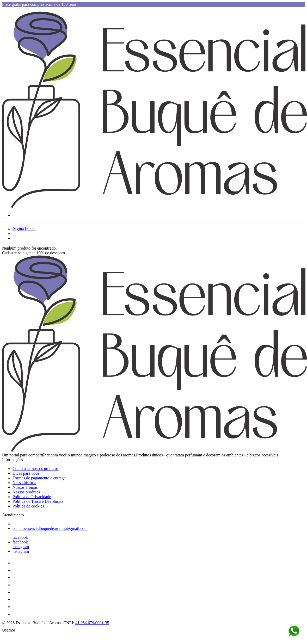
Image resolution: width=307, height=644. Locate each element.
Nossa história (24, 483)
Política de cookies (28, 506)
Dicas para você (26, 473)
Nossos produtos (26, 492)
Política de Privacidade (32, 497)
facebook (20, 537)
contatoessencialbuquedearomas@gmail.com (50, 528)
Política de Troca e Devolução (38, 501)
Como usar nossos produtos (35, 469)
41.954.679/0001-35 (92, 623)
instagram (21, 547)
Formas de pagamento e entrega (39, 478)
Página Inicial (24, 229)
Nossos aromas (25, 487)
